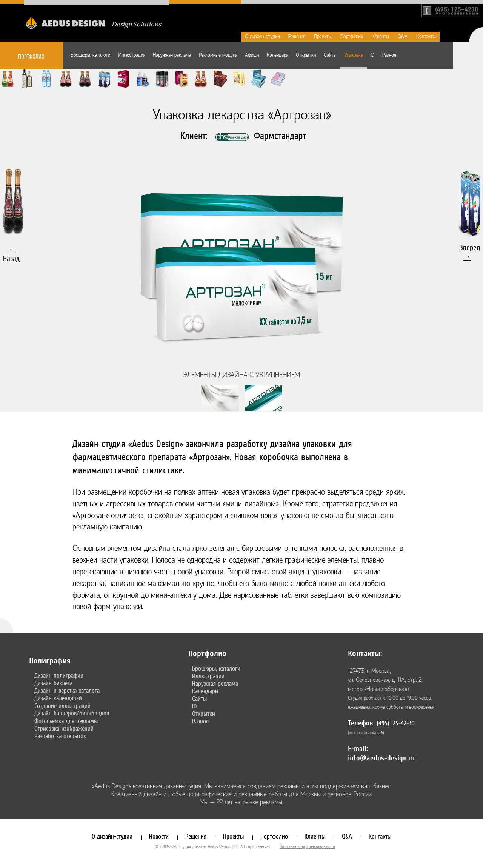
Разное (389, 55)
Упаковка (354, 55)
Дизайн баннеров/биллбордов (72, 713)
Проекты (323, 37)
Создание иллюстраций (62, 706)
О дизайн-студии (262, 37)
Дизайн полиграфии (59, 675)
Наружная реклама (172, 55)
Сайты (330, 55)
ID (372, 55)
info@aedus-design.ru (381, 758)
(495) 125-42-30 (396, 723)
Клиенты (380, 37)
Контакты (426, 37)
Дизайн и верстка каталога (67, 691)
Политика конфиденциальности (307, 846)
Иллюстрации (132, 55)
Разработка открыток (60, 736)
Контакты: (365, 654)
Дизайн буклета (53, 683)
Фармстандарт (280, 136)
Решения (297, 37)
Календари (278, 55)
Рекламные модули (218, 55)
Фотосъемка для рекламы (66, 721)
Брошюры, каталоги (90, 55)
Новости (159, 836)
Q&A (403, 37)
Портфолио (352, 37)
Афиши (252, 55)
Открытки (306, 55)
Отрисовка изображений (64, 728)
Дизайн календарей (58, 698)
